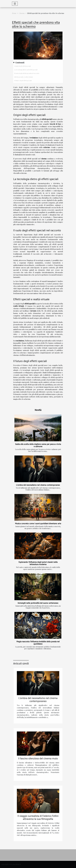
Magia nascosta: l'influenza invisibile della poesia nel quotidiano (38, 643)
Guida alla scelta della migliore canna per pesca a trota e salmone (38, 445)
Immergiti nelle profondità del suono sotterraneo (38, 603)
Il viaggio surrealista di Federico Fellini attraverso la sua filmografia (38, 817)
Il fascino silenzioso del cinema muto (38, 758)
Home (14, 13)
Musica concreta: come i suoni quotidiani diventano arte (38, 523)
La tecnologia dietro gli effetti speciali (26, 70)
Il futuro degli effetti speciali (23, 81)
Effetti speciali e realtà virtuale (24, 77)
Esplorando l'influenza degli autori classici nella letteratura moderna (38, 563)
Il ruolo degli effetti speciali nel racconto (27, 73)
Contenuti (20, 62)
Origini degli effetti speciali (22, 66)
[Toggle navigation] (15, 4)
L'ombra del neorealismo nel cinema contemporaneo (38, 485)
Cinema (22, 13)
